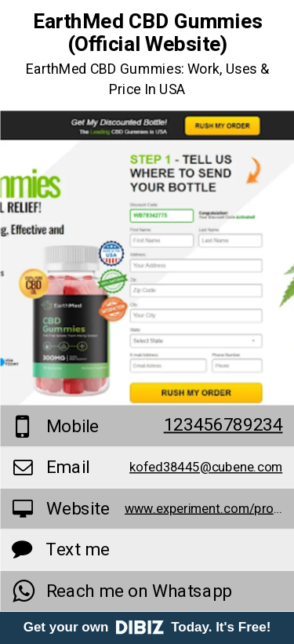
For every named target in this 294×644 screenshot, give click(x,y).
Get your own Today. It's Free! (147, 627)
